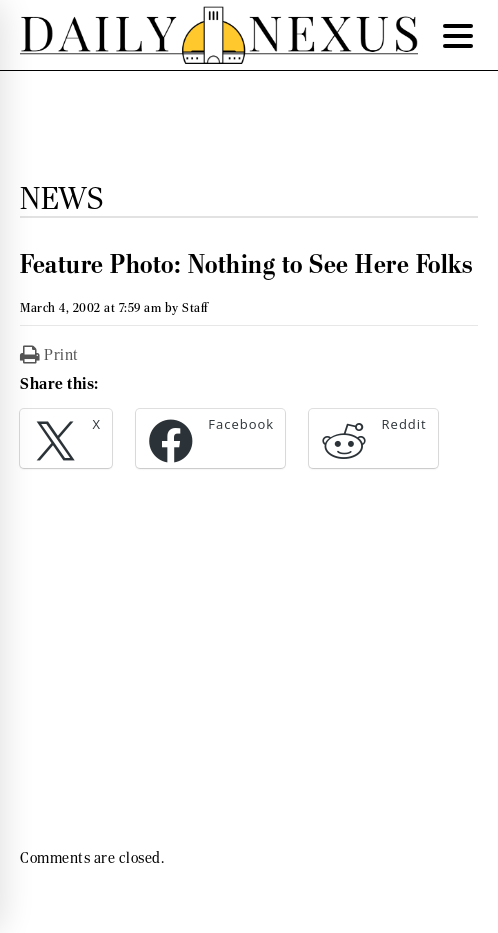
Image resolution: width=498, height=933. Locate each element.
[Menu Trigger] (458, 35)
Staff (195, 307)
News (61, 198)
